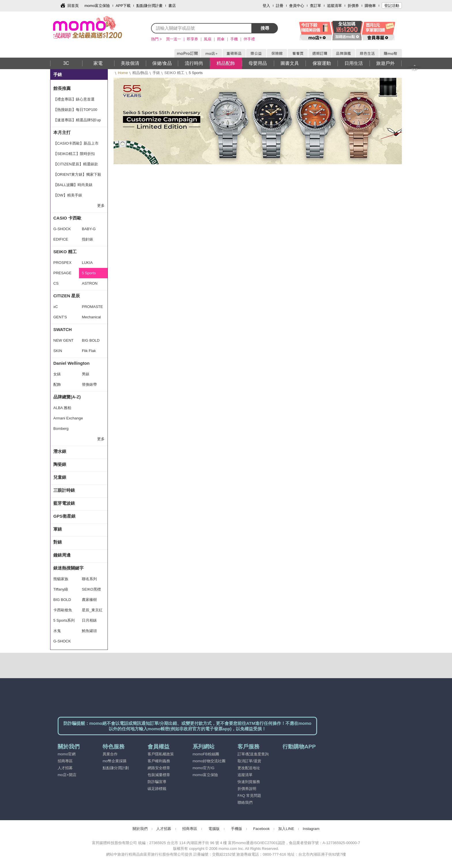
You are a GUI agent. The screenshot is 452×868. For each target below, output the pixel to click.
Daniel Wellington (71, 363)
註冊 (280, 6)
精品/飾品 (140, 73)
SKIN (58, 351)
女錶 (57, 374)
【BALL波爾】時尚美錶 (73, 185)
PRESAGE (62, 273)
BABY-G (89, 229)
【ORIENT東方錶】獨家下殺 (77, 174)
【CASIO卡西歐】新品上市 (76, 143)
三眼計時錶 (64, 490)
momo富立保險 (97, 6)
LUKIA (87, 263)
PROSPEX (62, 263)
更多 (101, 206)
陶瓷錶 (60, 464)
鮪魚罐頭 (89, 631)
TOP (415, 70)
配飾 (57, 384)
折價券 (353, 6)
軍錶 (58, 529)
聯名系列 (89, 579)
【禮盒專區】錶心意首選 (74, 99)
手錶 (156, 73)
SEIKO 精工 (174, 73)
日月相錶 (89, 620)
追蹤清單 (334, 6)
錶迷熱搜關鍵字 (68, 568)
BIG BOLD (91, 340)
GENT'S (60, 317)
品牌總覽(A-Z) (67, 397)
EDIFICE (61, 239)
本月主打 (62, 132)
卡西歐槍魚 (63, 610)
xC (56, 307)
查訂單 (316, 6)
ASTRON (90, 283)
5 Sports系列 (64, 620)
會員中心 (297, 6)
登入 (266, 6)
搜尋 (265, 28)
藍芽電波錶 (64, 503)
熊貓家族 (61, 579)
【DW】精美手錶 (68, 195)
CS (56, 283)
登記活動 (392, 6)
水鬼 (57, 631)
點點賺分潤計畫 (149, 6)
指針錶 (87, 239)
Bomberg (61, 429)
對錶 (58, 542)
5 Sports (89, 273)
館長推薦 (62, 88)
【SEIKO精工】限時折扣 (74, 154)
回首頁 (73, 6)
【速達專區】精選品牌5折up (77, 120)
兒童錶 (60, 477)
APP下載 (123, 6)
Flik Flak (89, 351)
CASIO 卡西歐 (67, 218)
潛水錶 (60, 451)
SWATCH (63, 329)
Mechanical (91, 317)
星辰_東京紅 (92, 610)
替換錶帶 (89, 384)
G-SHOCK (62, 229)
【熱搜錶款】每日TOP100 (75, 110)
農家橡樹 (89, 600)
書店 (172, 6)
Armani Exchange (68, 418)
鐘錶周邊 (62, 555)
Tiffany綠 (61, 589)
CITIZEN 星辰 (67, 296)
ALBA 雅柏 (62, 408)
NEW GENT (63, 340)
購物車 (370, 6)
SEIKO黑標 (91, 589)
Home (123, 73)
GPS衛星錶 (64, 516)
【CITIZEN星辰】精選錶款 (76, 164)
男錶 (86, 374)
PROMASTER (92, 308)
